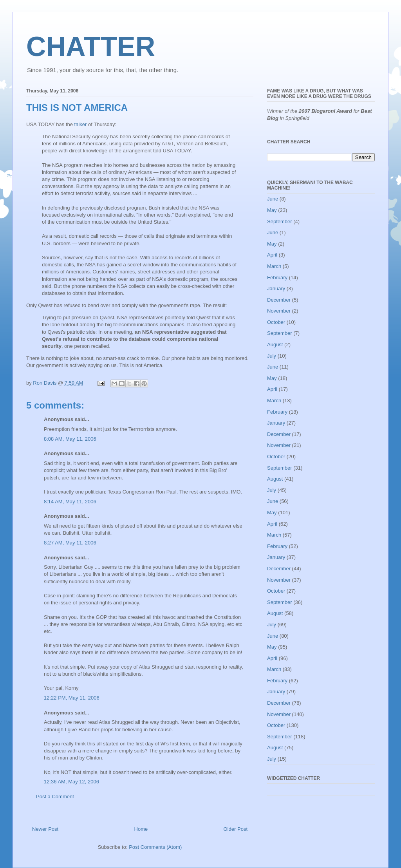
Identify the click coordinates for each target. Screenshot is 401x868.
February (277, 278)
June (273, 199)
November (279, 311)
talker (81, 124)
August (275, 344)
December (279, 300)
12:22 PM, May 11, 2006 (72, 698)
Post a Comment (55, 797)
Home (141, 829)
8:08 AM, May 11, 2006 (70, 439)
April (272, 255)
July (272, 356)
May (272, 210)
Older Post (236, 829)
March (274, 266)
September (280, 222)
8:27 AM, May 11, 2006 (70, 543)
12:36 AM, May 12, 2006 (71, 782)
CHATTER (91, 47)
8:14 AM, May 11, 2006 (70, 502)
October (276, 322)
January (276, 288)
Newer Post (45, 829)
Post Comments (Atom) (155, 847)
